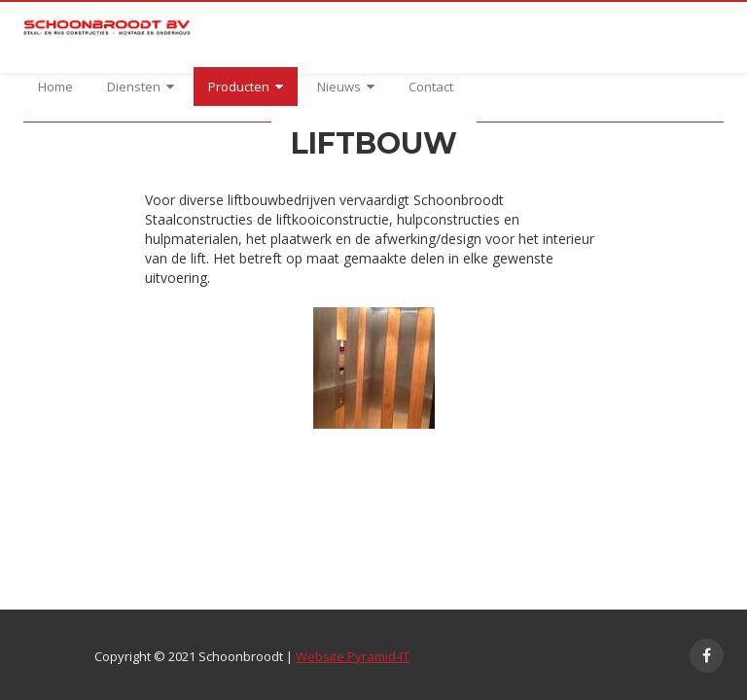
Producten (246, 87)
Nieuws (346, 87)
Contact (431, 87)
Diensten (141, 87)
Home (55, 87)
